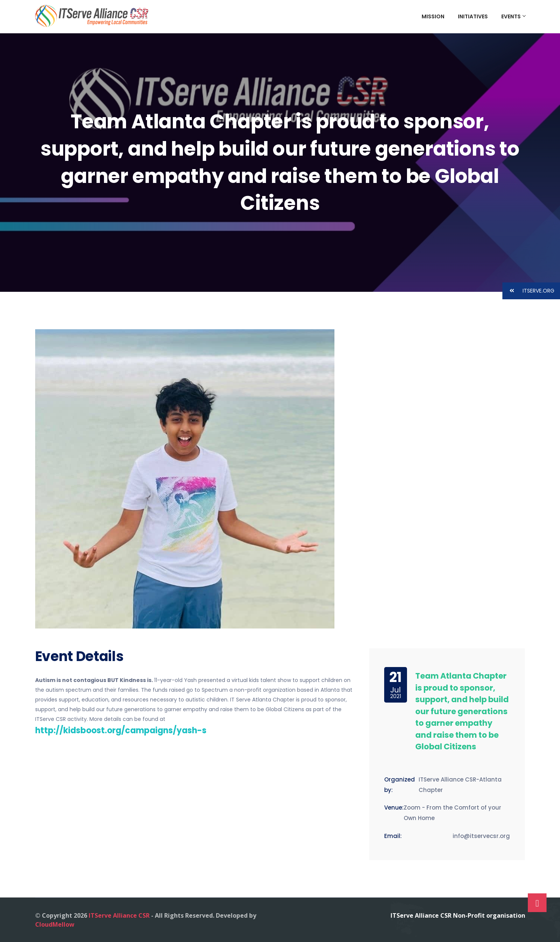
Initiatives (473, 16)
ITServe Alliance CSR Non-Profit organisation (458, 915)
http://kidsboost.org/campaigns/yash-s (121, 730)
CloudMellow (55, 924)
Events (513, 16)
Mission (433, 16)
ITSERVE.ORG (528, 291)
